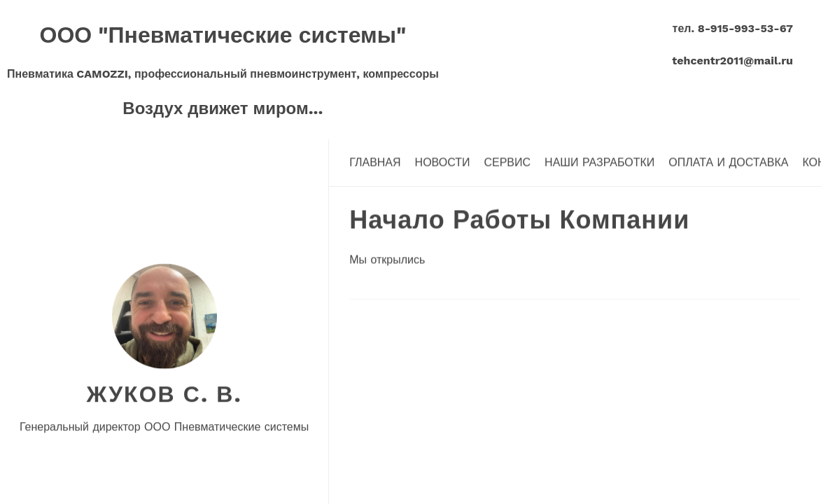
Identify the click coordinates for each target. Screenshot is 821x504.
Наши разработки (599, 162)
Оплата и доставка (728, 162)
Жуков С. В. (164, 393)
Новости (443, 162)
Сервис (507, 162)
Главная (375, 162)
